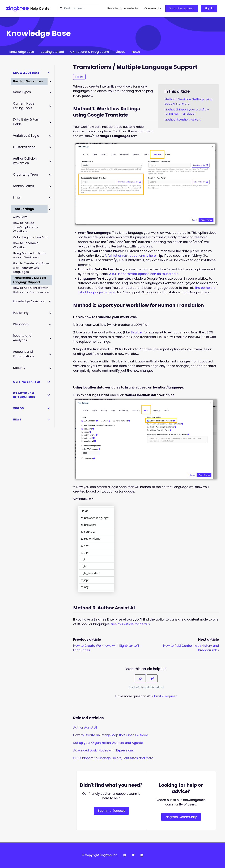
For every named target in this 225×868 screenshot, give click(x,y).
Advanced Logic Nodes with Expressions (103, 750)
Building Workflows (28, 81)
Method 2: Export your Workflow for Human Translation (187, 112)
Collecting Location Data (31, 237)
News (136, 52)
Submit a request (182, 8)
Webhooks (21, 324)
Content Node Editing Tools (24, 106)
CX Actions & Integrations (90, 52)
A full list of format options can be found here (144, 274)
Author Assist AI (85, 728)
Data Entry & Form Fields (27, 122)
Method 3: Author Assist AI (183, 120)
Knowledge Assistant (29, 301)
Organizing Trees (26, 175)
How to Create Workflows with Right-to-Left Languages (31, 268)
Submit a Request (111, 811)
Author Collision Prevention (25, 161)
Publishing (21, 313)
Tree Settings (23, 209)
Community (152, 8)
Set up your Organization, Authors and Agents (108, 743)
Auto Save (20, 217)
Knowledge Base (22, 52)
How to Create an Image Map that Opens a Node (111, 735)
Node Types (22, 92)
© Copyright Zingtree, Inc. (100, 855)
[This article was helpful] (140, 678)
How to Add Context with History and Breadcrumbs (31, 290)
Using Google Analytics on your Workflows (29, 255)
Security (19, 368)
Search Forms (24, 186)
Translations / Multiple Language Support (29, 280)
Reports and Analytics (22, 338)
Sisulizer (137, 332)
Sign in (209, 8)
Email (17, 197)
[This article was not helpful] (152, 678)
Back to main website (123, 8)
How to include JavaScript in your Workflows (26, 227)
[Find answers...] (78, 9)
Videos (120, 52)
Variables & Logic (26, 136)
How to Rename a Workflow (26, 245)
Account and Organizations (24, 354)
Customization (24, 147)
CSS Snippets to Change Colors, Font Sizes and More (113, 758)
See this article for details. (131, 624)
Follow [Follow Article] (79, 77)
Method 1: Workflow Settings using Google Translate (188, 101)
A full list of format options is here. (130, 256)
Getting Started (52, 52)
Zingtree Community (181, 817)
